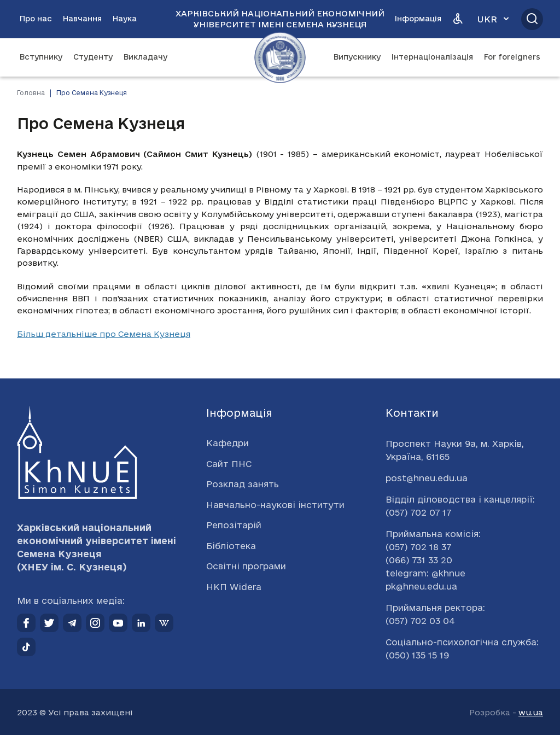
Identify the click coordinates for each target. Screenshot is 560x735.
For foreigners (512, 57)
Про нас (36, 19)
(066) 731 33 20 (419, 560)
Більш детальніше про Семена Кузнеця (104, 334)
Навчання (82, 19)
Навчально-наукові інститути (275, 505)
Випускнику (357, 57)
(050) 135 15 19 (417, 655)
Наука (125, 19)
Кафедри (227, 443)
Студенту (93, 57)
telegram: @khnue (425, 573)
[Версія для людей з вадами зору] (458, 19)
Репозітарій (234, 525)
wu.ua (531, 712)
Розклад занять (243, 484)
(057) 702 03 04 (420, 621)
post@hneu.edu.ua (427, 478)
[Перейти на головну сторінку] (280, 57)
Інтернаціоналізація (432, 57)
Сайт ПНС (229, 464)
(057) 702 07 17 (418, 512)
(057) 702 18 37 (418, 547)
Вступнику (41, 57)
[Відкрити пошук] (532, 19)
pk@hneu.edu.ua (421, 586)
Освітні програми (246, 566)
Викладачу (145, 57)
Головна (31, 93)
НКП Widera (234, 587)
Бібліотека (231, 546)
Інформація (418, 19)
